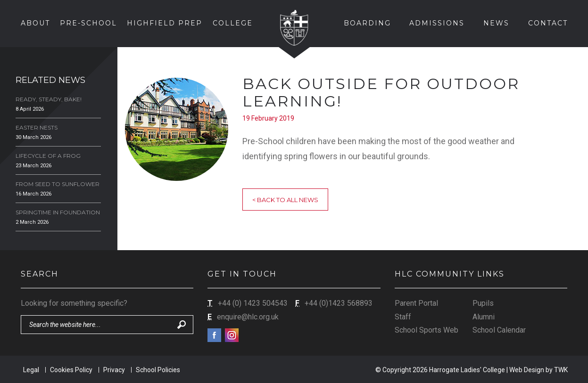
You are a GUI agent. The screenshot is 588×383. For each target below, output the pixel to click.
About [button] (35, 23)
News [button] (496, 23)
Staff (403, 317)
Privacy (114, 370)
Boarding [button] (367, 23)
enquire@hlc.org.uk (248, 317)
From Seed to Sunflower (58, 184)
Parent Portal (416, 303)
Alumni (484, 317)
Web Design (527, 370)
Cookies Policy (71, 370)
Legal (31, 370)
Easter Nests (37, 127)
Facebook (214, 335)
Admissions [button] (437, 23)
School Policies (158, 370)
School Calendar (499, 330)
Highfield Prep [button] (165, 23)
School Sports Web (427, 330)
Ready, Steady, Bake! (49, 99)
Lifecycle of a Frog (48, 156)
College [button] (233, 23)
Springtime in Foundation (58, 212)
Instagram (232, 335)
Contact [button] (548, 23)
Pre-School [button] (88, 23)
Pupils (483, 303)
